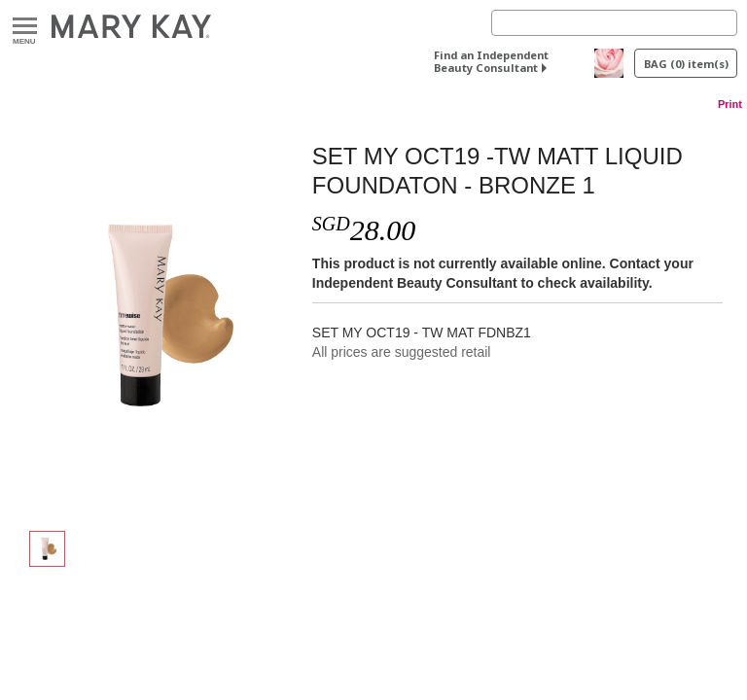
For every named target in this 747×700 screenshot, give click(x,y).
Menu (25, 27)
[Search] (614, 23)
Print (730, 104)
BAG (686, 64)
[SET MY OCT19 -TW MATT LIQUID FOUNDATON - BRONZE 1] (159, 317)
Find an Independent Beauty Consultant (491, 61)
